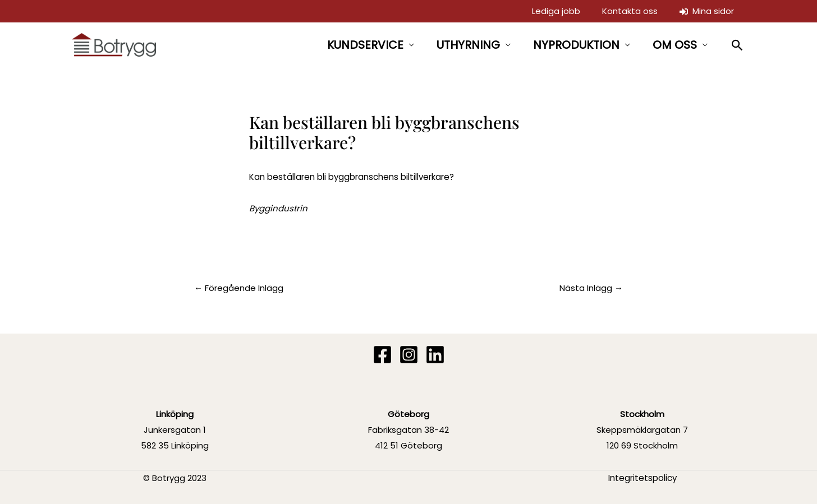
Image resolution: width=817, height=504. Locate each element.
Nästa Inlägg (591, 288)
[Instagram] (409, 355)
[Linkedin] (435, 355)
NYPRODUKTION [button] (576, 45)
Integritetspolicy (642, 478)
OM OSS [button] (675, 45)
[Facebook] (382, 355)
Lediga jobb (561, 11)
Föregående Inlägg (239, 288)
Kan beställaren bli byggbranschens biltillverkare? (352, 177)
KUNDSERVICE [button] (365, 45)
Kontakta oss (633, 11)
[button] (738, 45)
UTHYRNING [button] (468, 45)
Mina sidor (708, 11)
